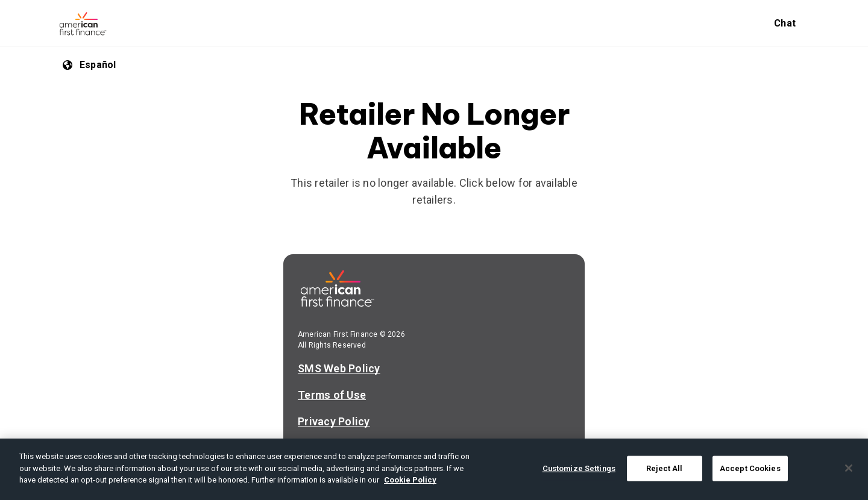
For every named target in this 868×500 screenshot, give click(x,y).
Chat (785, 23)
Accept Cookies (750, 468)
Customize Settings (579, 468)
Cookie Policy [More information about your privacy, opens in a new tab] (410, 480)
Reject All (664, 468)
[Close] (849, 468)
